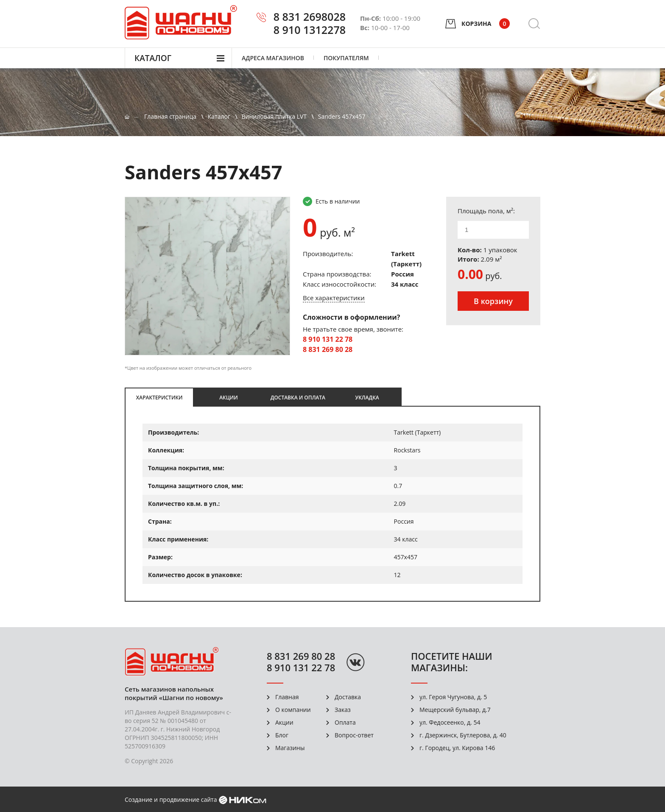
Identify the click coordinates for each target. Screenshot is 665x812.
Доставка (348, 697)
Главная (287, 697)
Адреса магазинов (273, 58)
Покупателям (346, 58)
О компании (293, 710)
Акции (284, 722)
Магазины (290, 748)
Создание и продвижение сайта (171, 799)
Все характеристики (334, 298)
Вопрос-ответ (354, 735)
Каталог (153, 58)
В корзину (493, 301)
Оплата (345, 722)
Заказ (343, 710)
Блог (282, 735)
